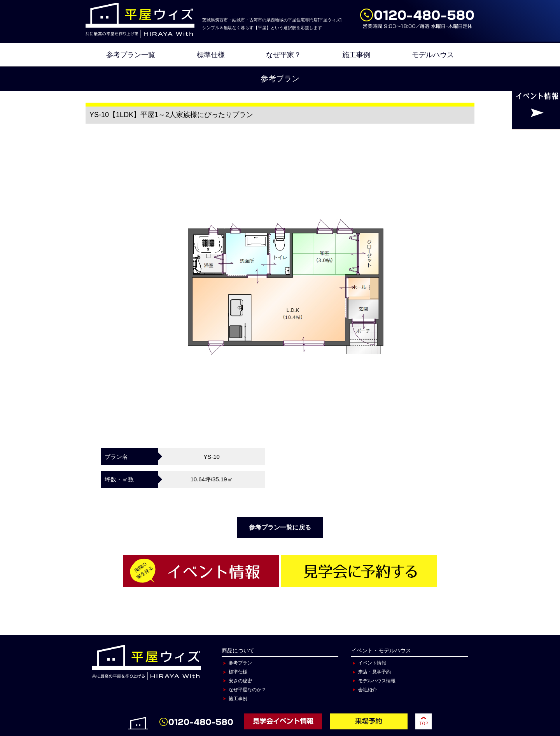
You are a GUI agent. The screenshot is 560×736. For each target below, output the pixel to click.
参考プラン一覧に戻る (280, 527)
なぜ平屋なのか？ (247, 690)
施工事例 (356, 55)
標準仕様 (211, 55)
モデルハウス (433, 55)
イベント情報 (372, 663)
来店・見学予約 (374, 672)
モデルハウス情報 (377, 681)
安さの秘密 (240, 681)
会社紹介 (367, 690)
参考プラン (240, 663)
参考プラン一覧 (131, 55)
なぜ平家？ (283, 55)
